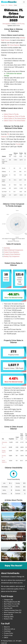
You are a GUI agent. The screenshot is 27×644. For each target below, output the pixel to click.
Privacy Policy (8, 633)
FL (7, 5)
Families (7, 608)
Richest (6, 619)
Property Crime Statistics (12, 254)
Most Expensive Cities (11, 612)
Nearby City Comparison (12, 256)
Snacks (9, 2)
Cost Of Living (20, 24)
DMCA (6, 638)
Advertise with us (9, 629)
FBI (8, 134)
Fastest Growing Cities (11, 610)
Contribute (7, 631)
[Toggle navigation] (24, 2)
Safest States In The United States (15, 118)
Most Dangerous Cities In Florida (14, 116)
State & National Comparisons (14, 250)
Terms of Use (8, 635)
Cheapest (7, 600)
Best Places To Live (10, 604)
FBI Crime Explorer (13, 45)
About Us (7, 627)
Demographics (7, 24)
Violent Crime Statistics (12, 252)
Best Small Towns (10, 606)
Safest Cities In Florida (11, 114)
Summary (7, 248)
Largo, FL (4, 447)
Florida (18, 144)
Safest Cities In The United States (15, 121)
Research (7, 615)
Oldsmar (11, 5)
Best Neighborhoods (11, 602)
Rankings (7, 617)
